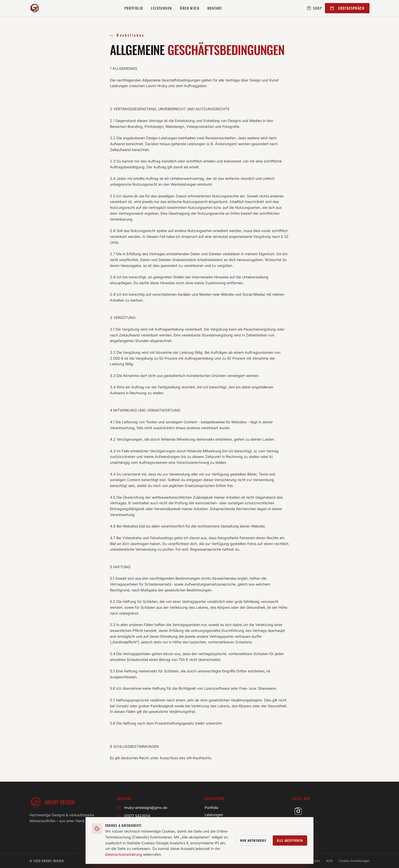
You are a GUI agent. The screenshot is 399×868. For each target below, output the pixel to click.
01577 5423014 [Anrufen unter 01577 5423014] (134, 816)
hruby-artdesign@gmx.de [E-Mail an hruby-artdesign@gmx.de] (142, 808)
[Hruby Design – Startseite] (35, 8)
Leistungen (161, 8)
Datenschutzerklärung (124, 855)
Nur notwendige (253, 841)
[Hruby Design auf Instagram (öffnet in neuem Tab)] (298, 811)
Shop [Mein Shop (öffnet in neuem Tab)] (315, 8)
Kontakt (215, 8)
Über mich (190, 8)
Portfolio (134, 8)
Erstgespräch (347, 8)
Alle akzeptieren (290, 841)
